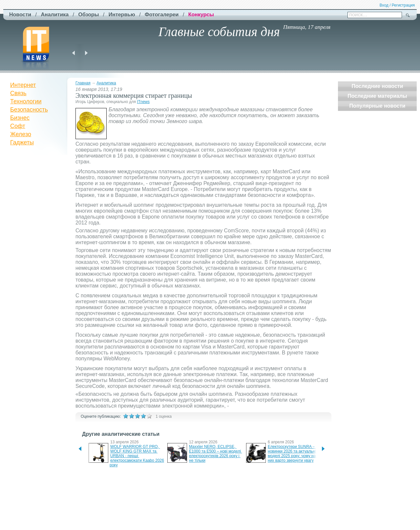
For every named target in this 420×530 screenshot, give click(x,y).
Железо (21, 134)
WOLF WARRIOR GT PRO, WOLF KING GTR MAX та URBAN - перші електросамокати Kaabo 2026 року (137, 456)
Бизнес (20, 118)
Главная (83, 83)
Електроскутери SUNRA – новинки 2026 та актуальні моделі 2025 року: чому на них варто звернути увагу (292, 454)
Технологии (26, 101)
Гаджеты (22, 142)
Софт (18, 126)
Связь (18, 93)
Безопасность (29, 110)
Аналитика (106, 83)
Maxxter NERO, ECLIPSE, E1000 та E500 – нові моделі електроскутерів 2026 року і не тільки (215, 454)
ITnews (143, 102)
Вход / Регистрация (397, 5)
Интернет (23, 85)
